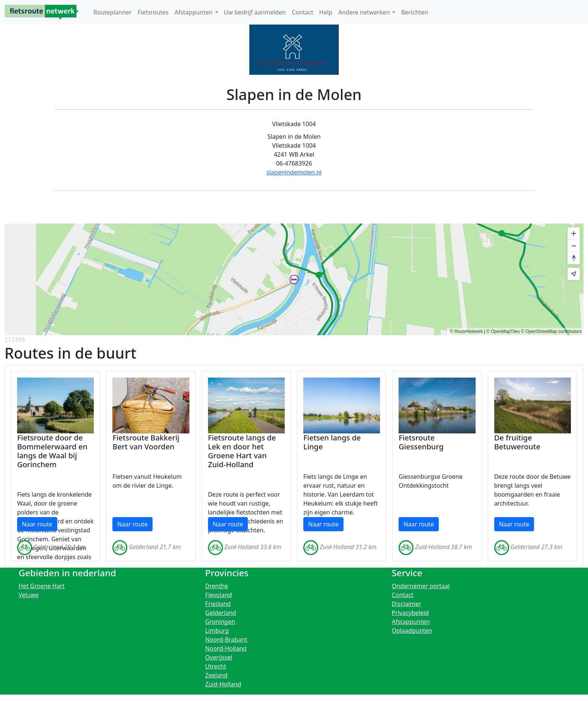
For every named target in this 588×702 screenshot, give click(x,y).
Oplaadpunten (412, 631)
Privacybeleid (410, 613)
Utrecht (215, 666)
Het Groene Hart (42, 586)
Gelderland (220, 613)
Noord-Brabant (226, 640)
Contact (403, 595)
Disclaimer (407, 604)
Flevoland (218, 595)
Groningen (220, 622)
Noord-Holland (226, 648)
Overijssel (219, 657)
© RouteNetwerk (466, 331)
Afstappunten (411, 622)
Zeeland (216, 675)
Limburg (217, 631)
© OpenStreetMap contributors (551, 331)
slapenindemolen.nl (294, 172)
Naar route (37, 524)
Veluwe (29, 595)
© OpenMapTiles (503, 331)
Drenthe (217, 586)
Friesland (218, 604)
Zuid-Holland (223, 684)
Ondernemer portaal (421, 586)
